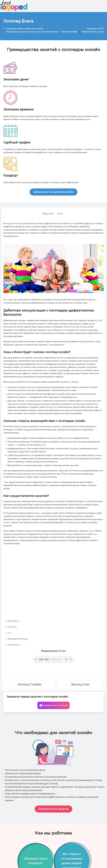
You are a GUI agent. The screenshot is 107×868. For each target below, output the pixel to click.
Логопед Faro (80, 684)
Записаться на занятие (53, 809)
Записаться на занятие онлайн (54, 192)
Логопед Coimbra (30, 684)
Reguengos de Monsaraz (18, 639)
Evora (60, 214)
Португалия (48, 214)
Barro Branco (13, 621)
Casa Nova (12, 627)
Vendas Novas (13, 645)
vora (9, 633)
